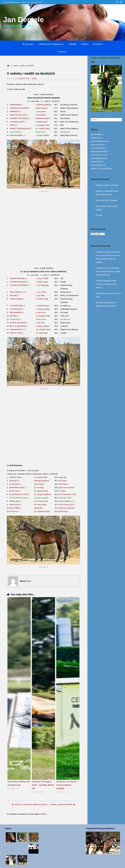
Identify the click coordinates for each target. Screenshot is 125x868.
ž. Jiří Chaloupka (42, 285)
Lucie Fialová (41, 115)
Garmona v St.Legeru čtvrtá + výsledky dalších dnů (43, 785)
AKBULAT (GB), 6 (16, 477)
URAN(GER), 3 (16, 319)
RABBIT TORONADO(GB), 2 (21, 129)
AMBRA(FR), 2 (16, 112)
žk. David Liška (42, 333)
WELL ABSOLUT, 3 (18, 292)
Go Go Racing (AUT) (67, 505)
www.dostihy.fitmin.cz (99, 148)
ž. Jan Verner (41, 112)
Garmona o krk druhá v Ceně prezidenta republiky (67, 785)
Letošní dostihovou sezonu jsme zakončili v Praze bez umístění (108, 259)
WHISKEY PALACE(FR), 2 (20, 118)
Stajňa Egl (63, 477)
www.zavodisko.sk (98, 145)
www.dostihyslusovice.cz (100, 141)
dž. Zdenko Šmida (41, 491)
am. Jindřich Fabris (43, 129)
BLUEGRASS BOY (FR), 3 (19, 494)
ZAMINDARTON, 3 (18, 330)
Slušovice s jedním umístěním (107, 185)
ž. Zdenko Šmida (42, 306)
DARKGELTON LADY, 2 (19, 115)
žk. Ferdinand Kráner (42, 511)
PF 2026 (99, 215)
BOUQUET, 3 (14, 481)
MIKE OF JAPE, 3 (17, 333)
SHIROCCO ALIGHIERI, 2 (20, 108)
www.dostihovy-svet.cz (99, 155)
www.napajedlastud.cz (99, 158)
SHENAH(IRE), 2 (16, 105)
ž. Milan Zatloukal (43, 326)
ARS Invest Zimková (66, 488)
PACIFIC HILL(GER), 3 (19, 323)
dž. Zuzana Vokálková (43, 494)
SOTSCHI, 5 (14, 511)
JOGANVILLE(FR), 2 (18, 122)
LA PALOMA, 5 (15, 484)
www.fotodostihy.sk (98, 165)
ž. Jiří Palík (40, 323)
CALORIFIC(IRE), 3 (17, 306)
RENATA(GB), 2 (16, 132)
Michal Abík (39, 508)
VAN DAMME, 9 (15, 508)
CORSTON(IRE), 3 (17, 299)
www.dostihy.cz (96, 138)
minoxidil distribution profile (106, 281)
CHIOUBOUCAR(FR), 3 (19, 282)
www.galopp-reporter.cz (99, 151)
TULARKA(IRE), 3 (17, 309)
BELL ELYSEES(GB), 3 (19, 326)
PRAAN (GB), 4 (15, 501)
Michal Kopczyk (41, 108)
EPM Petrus (63, 484)
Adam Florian (39, 484)
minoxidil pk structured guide (107, 293)
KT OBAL (62, 491)
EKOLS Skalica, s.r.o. (67, 501)
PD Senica (63, 481)
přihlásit (43, 814)
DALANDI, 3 (15, 295)
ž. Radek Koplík (42, 299)
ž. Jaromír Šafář (42, 278)
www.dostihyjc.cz (97, 134)
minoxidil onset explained (105, 303)
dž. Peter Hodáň (40, 505)
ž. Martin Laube (41, 122)
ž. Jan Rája (40, 295)
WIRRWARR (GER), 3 (18, 488)
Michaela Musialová (43, 118)
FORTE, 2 (14, 125)
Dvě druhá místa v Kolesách (106, 200)
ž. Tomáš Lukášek (42, 135)
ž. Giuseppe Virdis (42, 125)
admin (34, 79)
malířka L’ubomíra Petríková (101, 168)
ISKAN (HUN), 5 (15, 505)
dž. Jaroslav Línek (41, 501)
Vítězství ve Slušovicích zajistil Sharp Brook (30, 804)
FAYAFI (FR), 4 (15, 491)
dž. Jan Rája (39, 488)
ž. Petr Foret (41, 313)
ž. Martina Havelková (44, 105)
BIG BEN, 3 (14, 316)
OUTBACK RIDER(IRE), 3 (20, 285)
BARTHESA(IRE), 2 (17, 135)
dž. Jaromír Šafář (41, 477)
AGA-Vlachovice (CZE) (67, 494)
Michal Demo (41, 132)
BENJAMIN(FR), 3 (17, 313)
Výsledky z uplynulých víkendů (62, 804)
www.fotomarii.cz (97, 162)
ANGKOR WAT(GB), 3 (18, 278)
